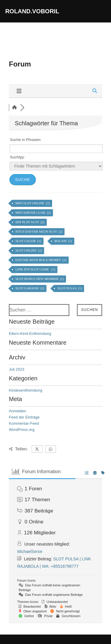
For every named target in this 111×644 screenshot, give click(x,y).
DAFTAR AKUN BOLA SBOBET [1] (41, 260)
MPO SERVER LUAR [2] (33, 212)
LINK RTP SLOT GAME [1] (36, 269)
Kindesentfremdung (26, 390)
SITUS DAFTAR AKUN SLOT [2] (39, 231)
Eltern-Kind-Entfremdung (30, 334)
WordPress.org (22, 430)
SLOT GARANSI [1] (30, 288)
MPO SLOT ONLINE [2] (33, 203)
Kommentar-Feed (24, 423)
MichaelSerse (30, 551)
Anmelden (18, 411)
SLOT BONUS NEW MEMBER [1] (40, 279)
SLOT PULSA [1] (70, 288)
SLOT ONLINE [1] (29, 250)
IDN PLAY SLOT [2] (30, 222)
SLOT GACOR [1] (29, 241)
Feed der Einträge (24, 417)
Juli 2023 (17, 369)
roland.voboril (32, 11)
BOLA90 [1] (64, 241)
